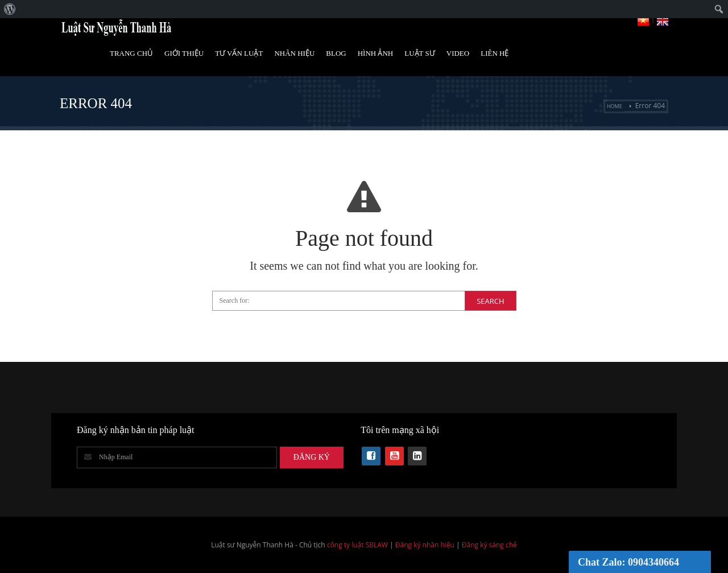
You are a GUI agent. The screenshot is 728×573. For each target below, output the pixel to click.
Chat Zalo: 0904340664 (628, 562)
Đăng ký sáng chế (489, 545)
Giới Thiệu (184, 53)
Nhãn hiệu (294, 53)
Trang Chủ (131, 53)
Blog (336, 53)
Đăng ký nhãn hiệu (425, 545)
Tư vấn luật (239, 53)
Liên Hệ (495, 53)
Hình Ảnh (376, 53)
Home (615, 106)
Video (458, 53)
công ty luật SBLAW (357, 545)
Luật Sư (420, 53)
